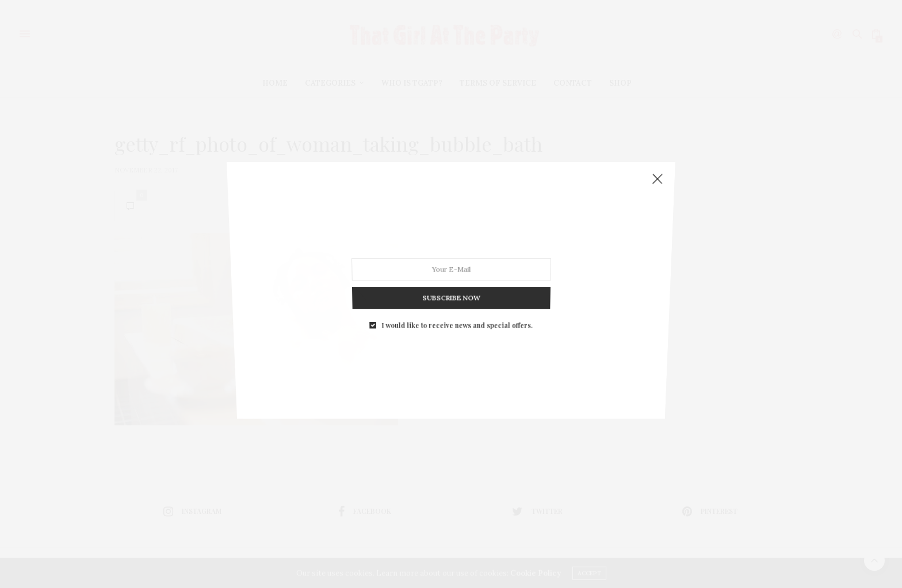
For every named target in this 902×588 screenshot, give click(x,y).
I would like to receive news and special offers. (456, 309)
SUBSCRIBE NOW (451, 286)
